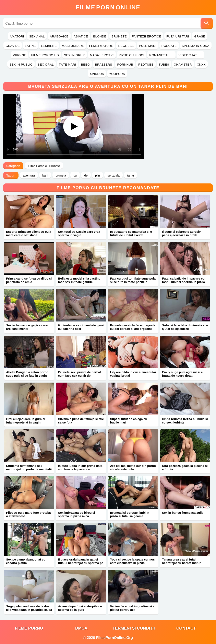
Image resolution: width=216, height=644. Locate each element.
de (86, 175)
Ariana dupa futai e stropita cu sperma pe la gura (80, 608)
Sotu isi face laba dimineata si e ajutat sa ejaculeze (185, 327)
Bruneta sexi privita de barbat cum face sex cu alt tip (79, 374)
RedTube (146, 64)
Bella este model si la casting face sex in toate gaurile (79, 280)
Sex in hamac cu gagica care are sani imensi (27, 327)
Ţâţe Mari (67, 64)
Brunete (119, 36)
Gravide (13, 46)
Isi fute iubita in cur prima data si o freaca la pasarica (80, 467)
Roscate (169, 46)
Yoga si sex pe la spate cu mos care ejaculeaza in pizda (132, 561)
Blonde (100, 36)
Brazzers (104, 64)
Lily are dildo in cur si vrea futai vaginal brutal (133, 374)
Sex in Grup (74, 55)
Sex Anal (37, 36)
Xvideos (97, 74)
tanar (131, 175)
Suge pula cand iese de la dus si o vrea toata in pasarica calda (29, 608)
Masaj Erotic (102, 55)
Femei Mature (101, 46)
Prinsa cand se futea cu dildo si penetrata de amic (29, 280)
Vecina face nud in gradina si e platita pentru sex (132, 608)
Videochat (190, 55)
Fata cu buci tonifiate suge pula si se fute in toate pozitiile (133, 280)
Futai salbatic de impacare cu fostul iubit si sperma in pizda (184, 280)
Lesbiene (49, 46)
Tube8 (164, 64)
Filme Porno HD (45, 55)
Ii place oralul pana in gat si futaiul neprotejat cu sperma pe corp (81, 563)
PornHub (125, 64)
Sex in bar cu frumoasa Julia (183, 513)
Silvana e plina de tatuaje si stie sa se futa (81, 421)
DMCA (81, 628)
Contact (186, 628)
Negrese (126, 46)
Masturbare (73, 46)
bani (45, 175)
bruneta (61, 175)
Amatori (17, 36)
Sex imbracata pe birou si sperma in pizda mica (76, 514)
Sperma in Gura (196, 46)
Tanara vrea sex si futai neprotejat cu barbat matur (181, 561)
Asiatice (81, 36)
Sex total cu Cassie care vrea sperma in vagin (79, 233)
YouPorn (117, 74)
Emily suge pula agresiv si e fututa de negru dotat (182, 374)
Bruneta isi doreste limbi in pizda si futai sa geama (130, 514)
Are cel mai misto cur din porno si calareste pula (133, 467)
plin (98, 175)
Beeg (86, 64)
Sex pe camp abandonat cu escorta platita (26, 561)
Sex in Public (21, 64)
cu (75, 175)
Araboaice (59, 36)
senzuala (113, 175)
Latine (30, 46)
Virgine (19, 55)
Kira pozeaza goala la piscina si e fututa (185, 467)
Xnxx (201, 64)
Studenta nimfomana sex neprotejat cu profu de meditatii (29, 467)
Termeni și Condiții (134, 628)
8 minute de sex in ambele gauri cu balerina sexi (81, 327)
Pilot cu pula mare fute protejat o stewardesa (28, 514)
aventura (29, 175)
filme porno (29, 628)
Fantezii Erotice (147, 36)
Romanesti (161, 55)
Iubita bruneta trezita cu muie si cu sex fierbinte (185, 421)
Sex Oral (46, 64)
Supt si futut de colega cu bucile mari (129, 421)
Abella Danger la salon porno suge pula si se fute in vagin (27, 374)
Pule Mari (148, 46)
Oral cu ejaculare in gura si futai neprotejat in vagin (26, 421)
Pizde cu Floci (131, 55)
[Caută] (207, 24)
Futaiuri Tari (178, 36)
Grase (200, 36)
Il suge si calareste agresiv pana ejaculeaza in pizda (181, 233)
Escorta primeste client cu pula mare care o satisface (29, 233)
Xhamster (183, 64)
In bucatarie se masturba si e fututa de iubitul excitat (131, 233)
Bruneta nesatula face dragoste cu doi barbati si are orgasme (133, 327)
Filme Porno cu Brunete (44, 166)
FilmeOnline (108, 7)
